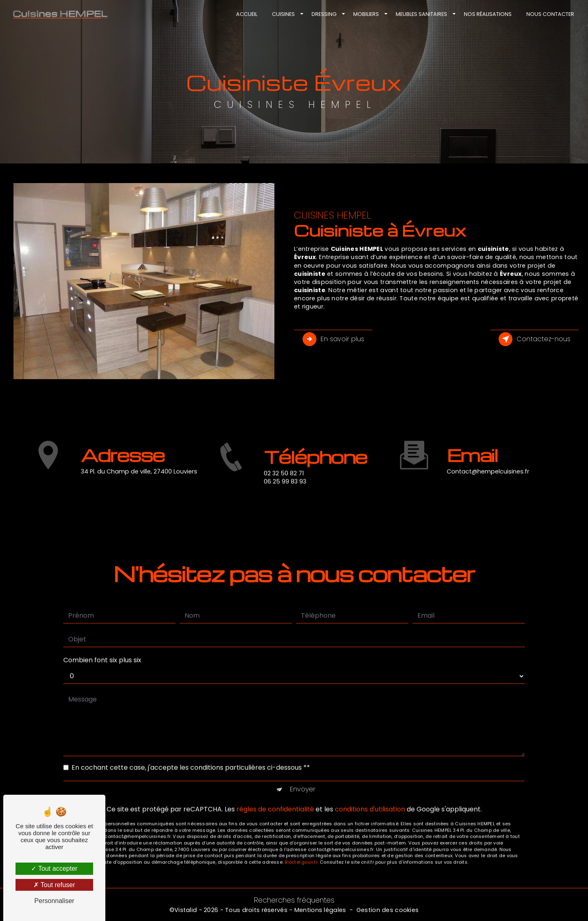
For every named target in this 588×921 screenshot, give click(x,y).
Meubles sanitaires (421, 14)
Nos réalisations (488, 14)
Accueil (247, 14)
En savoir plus (333, 339)
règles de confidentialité (275, 801)
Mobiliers (366, 14)
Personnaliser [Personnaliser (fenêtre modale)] (54, 901)
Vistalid (186, 910)
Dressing (324, 14)
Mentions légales (320, 910)
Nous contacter (550, 14)
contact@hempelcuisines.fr (488, 463)
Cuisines (283, 14)
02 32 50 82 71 (284, 481)
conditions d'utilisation (370, 801)
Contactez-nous (535, 339)
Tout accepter (54, 868)
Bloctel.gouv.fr (301, 854)
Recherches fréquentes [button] (294, 900)
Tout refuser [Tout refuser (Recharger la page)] (54, 885)
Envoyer (303, 781)
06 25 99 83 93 (285, 490)
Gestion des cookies (388, 910)
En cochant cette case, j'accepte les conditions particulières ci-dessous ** (191, 759)
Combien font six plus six (102, 652)
